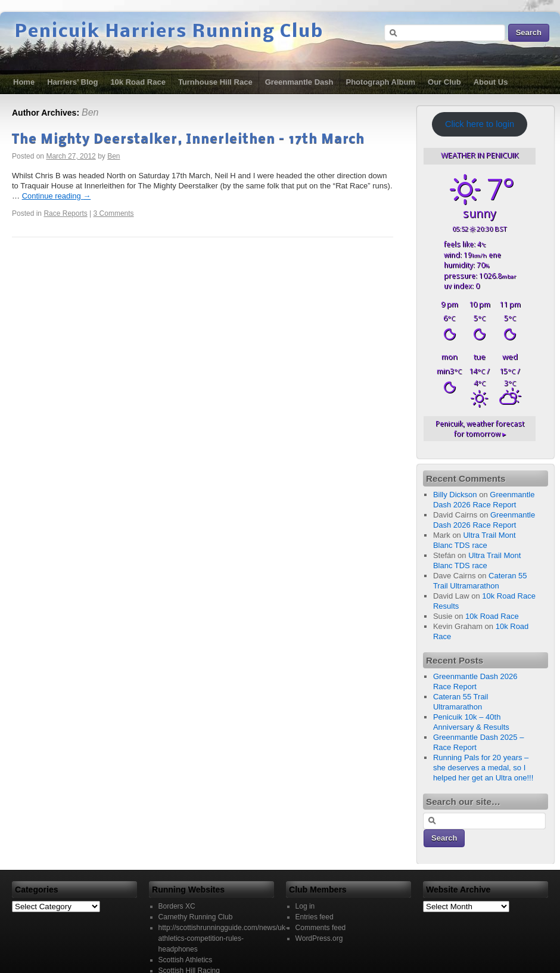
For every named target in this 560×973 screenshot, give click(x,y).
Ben (90, 112)
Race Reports (65, 213)
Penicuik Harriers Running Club (169, 32)
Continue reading (57, 196)
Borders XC (177, 906)
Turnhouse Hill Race (215, 82)
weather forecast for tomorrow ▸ (480, 429)
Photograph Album (381, 82)
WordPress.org (319, 938)
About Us (491, 82)
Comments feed (321, 928)
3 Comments (114, 213)
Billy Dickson (455, 495)
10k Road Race (138, 82)
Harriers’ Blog (72, 82)
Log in (305, 906)
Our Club (444, 82)
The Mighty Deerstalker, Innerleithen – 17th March (188, 140)
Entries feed (315, 917)
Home (24, 82)
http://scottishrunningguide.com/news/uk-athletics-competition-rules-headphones (223, 938)
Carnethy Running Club (196, 917)
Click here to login (480, 124)
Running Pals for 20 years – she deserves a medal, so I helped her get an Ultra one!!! (483, 768)
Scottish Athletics (186, 960)
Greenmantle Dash (299, 82)
